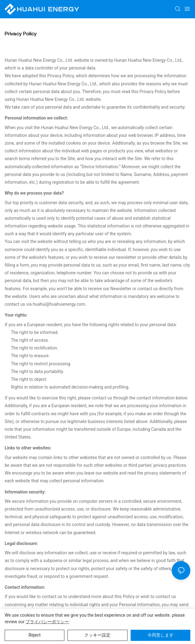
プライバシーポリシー (47, 622)
